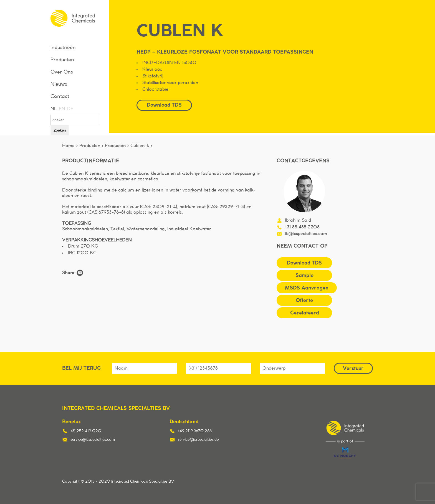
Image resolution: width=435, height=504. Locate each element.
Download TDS (164, 105)
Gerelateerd (304, 313)
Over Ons (62, 72)
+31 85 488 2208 (302, 227)
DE (70, 109)
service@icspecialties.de (198, 440)
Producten (62, 60)
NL (53, 109)
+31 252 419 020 (86, 431)
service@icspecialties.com (93, 440)
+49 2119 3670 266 (195, 431)
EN (62, 109)
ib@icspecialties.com (306, 234)
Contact (60, 97)
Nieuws (59, 84)
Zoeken (60, 130)
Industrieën (63, 48)
